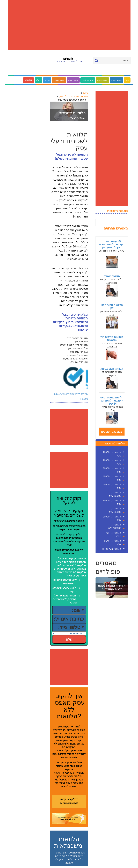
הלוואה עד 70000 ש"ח (112, 502)
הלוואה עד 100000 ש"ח (115, 526)
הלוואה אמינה (112, 276)
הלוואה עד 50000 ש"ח (112, 486)
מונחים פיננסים (116, 80)
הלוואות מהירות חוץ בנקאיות (112, 338)
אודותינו (47, 80)
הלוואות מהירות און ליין (112, 307)
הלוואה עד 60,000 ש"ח (115, 494)
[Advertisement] (69, 25)
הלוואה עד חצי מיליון (114, 534)
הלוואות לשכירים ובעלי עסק (74, 96)
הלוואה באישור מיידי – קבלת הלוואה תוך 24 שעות (112, 400)
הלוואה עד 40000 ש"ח (112, 478)
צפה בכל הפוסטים (112, 432)
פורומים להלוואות (88, 80)
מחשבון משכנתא (59, 80)
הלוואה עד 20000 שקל (112, 462)
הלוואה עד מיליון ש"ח (113, 542)
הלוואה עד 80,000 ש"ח (115, 510)
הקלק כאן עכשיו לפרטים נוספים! (69, 801)
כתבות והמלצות (102, 80)
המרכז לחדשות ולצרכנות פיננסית (71, 394)
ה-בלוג (38, 80)
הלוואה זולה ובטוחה (112, 369)
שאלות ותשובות (73, 80)
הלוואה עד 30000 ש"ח (112, 470)
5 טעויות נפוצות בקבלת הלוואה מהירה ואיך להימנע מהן (112, 244)
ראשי (127, 80)
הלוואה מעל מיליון (112, 549)
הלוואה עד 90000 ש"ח (112, 518)
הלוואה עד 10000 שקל (112, 454)
